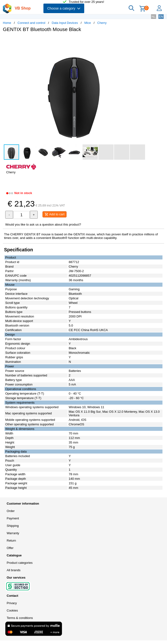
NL (154, 17)
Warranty (13, 533)
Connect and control (31, 23)
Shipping (13, 526)
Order (11, 511)
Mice (87, 23)
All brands (14, 570)
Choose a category (64, 8)
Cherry (102, 23)
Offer (10, 548)
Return (11, 541)
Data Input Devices (65, 23)
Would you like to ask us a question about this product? (43, 224)
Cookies (12, 610)
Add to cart (55, 214)
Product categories (20, 563)
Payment (13, 518)
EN (161, 17)
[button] (142, 41)
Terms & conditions (20, 618)
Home (7, 23)
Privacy (12, 603)
